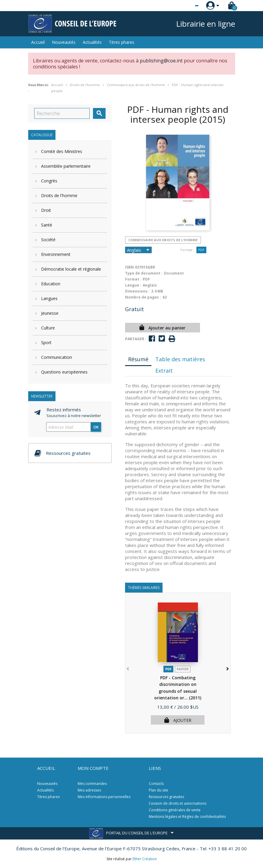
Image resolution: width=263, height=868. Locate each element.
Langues (49, 298)
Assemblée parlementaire (66, 166)
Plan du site (158, 790)
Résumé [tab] (138, 359)
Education (51, 284)
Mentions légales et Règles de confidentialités (187, 817)
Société (48, 240)
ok (96, 427)
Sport (46, 342)
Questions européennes (64, 372)
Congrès (49, 181)
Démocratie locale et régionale (71, 269)
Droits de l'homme (59, 195)
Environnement (56, 254)
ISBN (129, 267)
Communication (57, 357)
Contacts (156, 784)
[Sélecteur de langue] (184, 6)
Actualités (92, 42)
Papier (183, 669)
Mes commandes (92, 784)
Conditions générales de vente (175, 810)
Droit (46, 210)
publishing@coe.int (161, 61)
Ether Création (145, 859)
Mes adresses (89, 790)
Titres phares (122, 42)
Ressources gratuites (166, 797)
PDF (201, 250)
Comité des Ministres (62, 151)
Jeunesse (50, 313)
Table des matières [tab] (180, 359)
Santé (47, 225)
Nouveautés (64, 42)
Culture (48, 328)
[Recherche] (62, 113)
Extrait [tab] (164, 371)
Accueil (38, 42)
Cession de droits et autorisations (178, 803)
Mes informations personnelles (104, 797)
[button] (227, 668)
